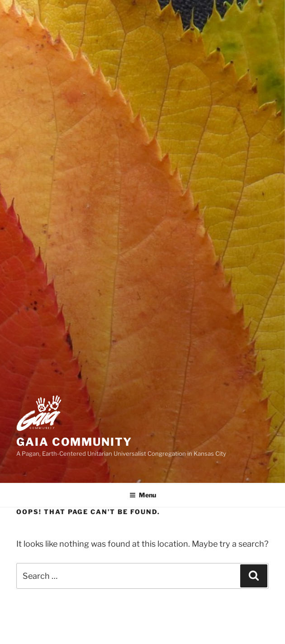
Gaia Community (74, 442)
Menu (143, 495)
